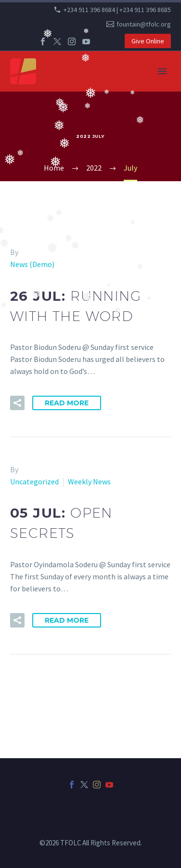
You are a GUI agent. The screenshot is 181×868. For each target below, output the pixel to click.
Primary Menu (162, 71)
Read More (67, 403)
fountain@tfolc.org (144, 24)
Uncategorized (34, 481)
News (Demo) (32, 264)
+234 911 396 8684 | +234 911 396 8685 (117, 10)
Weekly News (89, 481)
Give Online (148, 41)
